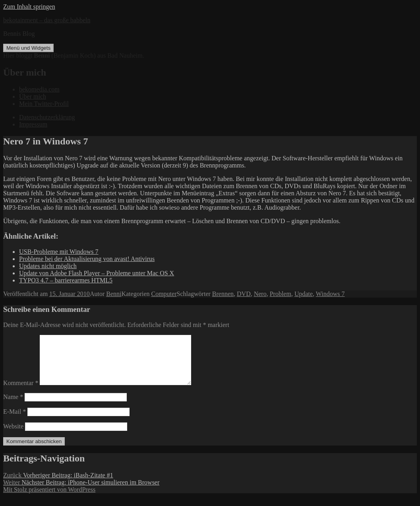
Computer (164, 294)
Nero (260, 294)
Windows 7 (330, 294)
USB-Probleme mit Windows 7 (59, 252)
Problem (281, 294)
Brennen (223, 294)
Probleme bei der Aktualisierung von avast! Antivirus (87, 259)
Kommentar (21, 392)
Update (304, 294)
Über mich (33, 96)
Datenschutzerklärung (47, 117)
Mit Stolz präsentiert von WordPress (49, 499)
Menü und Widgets (28, 48)
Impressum (33, 124)
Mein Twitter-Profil (44, 104)
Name (13, 406)
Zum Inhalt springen (29, 7)
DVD (244, 294)
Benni (114, 294)
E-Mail (15, 421)
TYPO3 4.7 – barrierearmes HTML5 (66, 280)
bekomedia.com (39, 89)
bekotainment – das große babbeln (47, 20)
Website (13, 436)
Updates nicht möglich (48, 266)
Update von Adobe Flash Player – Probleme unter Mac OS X (97, 273)
